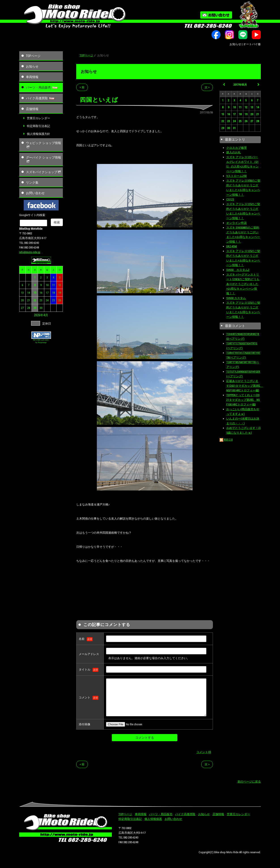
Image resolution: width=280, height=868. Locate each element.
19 (60, 293)
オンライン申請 (237, 223)
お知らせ (32, 66)
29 (35, 308)
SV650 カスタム (236, 298)
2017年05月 (240, 85)
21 (29, 300)
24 (47, 300)
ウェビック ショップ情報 (43, 145)
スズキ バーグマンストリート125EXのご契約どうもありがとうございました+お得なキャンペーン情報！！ (243, 284)
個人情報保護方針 (38, 134)
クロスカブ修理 (237, 148)
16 (41, 293)
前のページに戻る (249, 782)
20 (22, 300)
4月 (46, 315)
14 (29, 293)
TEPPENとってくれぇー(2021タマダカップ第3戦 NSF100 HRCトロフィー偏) (243, 400)
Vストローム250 (236, 176)
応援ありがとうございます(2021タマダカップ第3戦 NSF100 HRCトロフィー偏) (245, 386)
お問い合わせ (35, 193)
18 (53, 293)
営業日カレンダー (38, 118)
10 (47, 285)
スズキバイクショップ (44, 172)
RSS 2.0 (226, 440)
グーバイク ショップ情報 (43, 159)
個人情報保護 (153, 819)
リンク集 (32, 183)
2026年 (39, 315)
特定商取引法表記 (38, 126)
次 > (207, 87)
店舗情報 (32, 109)
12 (60, 285)
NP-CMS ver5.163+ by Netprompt (41, 341)
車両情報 (32, 77)
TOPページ (33, 56)
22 (35, 300)
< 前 (82, 87)
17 (47, 293)
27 (22, 308)
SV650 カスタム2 (238, 270)
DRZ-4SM (232, 246)
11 (53, 285)
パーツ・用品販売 (38, 87)
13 (22, 293)
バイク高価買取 (37, 98)
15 (35, 293)
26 (60, 300)
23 (41, 300)
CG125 (230, 199)
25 (53, 300)
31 (234, 128)
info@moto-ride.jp (30, 252)
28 (29, 308)
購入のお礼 (234, 152)
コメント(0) (204, 752)
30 (41, 308)
